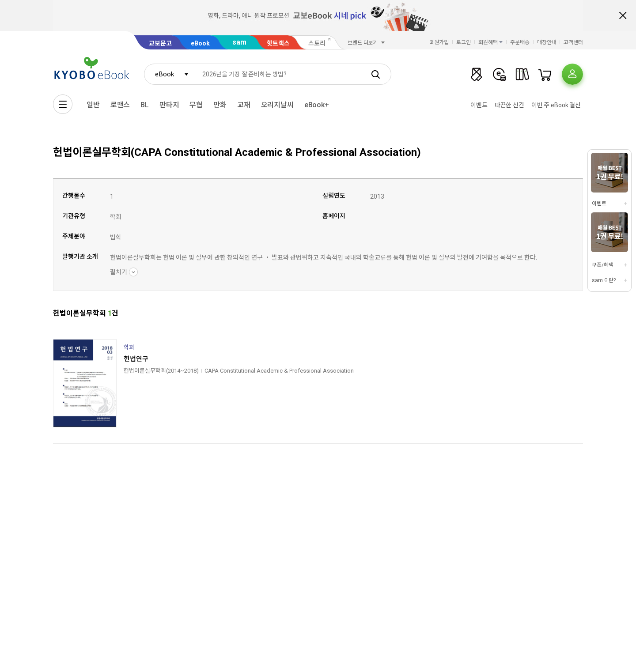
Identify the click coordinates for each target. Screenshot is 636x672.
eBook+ (317, 105)
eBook (200, 43)
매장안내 (547, 42)
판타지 (169, 105)
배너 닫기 (623, 15)
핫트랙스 (278, 43)
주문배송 (520, 42)
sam (239, 42)
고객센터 (573, 42)
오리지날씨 (277, 105)
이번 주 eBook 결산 (556, 105)
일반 (93, 105)
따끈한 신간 (509, 105)
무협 (196, 105)
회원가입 (439, 42)
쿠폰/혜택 (602, 265)
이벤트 (479, 105)
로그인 (464, 42)
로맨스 (120, 105)
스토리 (317, 43)
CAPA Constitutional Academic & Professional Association (279, 371)
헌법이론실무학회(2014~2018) (161, 371)
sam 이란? (604, 280)
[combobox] (170, 74)
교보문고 (160, 43)
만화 (220, 105)
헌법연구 (136, 359)
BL (145, 105)
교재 (244, 105)
